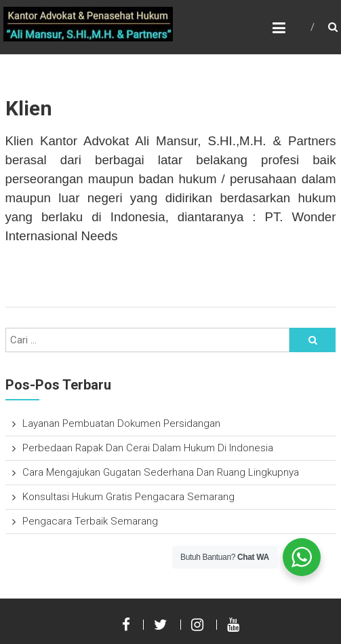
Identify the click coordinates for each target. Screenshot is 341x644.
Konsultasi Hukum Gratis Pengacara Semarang (128, 497)
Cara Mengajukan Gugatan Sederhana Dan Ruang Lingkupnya (161, 472)
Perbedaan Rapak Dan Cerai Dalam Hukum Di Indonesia (148, 448)
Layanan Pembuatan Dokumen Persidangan (121, 423)
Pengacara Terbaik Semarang (90, 521)
